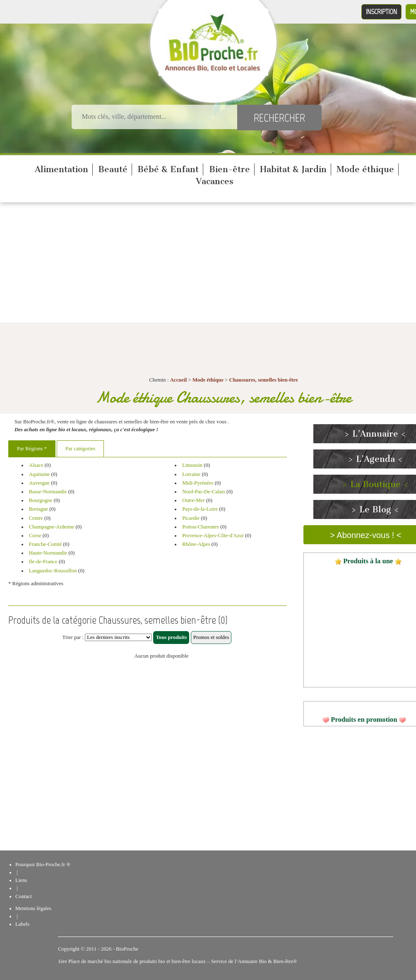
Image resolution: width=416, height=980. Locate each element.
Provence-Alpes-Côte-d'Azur (213, 536)
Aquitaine (39, 474)
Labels (22, 924)
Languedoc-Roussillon (53, 571)
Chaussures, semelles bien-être (264, 380)
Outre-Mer (194, 500)
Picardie (191, 518)
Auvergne (39, 483)
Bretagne (38, 509)
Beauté (113, 169)
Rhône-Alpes (196, 544)
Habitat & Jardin (293, 169)
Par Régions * (32, 449)
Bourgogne (41, 500)
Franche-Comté (46, 544)
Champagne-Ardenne (52, 527)
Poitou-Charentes (201, 527)
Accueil (179, 380)
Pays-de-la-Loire (200, 509)
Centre (36, 518)
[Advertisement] (208, 264)
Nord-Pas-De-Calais (204, 492)
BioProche (127, 949)
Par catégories (80, 449)
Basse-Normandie (48, 492)
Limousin (192, 465)
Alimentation (61, 169)
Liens (21, 880)
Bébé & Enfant (168, 169)
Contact (24, 896)
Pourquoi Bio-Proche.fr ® (43, 865)
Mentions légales (33, 908)
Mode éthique (365, 169)
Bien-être (230, 169)
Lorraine (191, 474)
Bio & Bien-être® (278, 961)
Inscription (381, 12)
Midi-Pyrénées (198, 483)
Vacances (215, 181)
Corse (35, 536)
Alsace (36, 465)
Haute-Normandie (48, 553)
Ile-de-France (43, 562)
